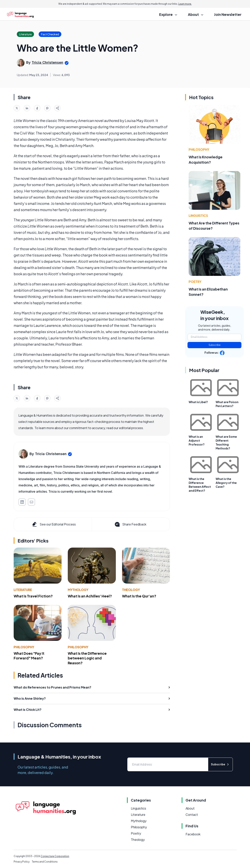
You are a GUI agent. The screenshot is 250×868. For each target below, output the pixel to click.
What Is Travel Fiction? (33, 596)
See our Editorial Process (54, 524)
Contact (192, 815)
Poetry (195, 282)
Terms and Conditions (45, 862)
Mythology (78, 590)
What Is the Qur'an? (139, 596)
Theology (131, 590)
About (190, 808)
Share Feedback (130, 524)
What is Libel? (198, 402)
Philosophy (24, 647)
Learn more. (185, 4)
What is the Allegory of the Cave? (226, 483)
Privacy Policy (22, 862)
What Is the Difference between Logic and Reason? (87, 658)
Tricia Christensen (47, 62)
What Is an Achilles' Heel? (90, 596)
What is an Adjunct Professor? (197, 440)
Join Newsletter (228, 14)
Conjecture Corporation (55, 856)
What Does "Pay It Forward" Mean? (29, 656)
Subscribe (215, 345)
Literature (23, 590)
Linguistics (198, 216)
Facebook (193, 834)
